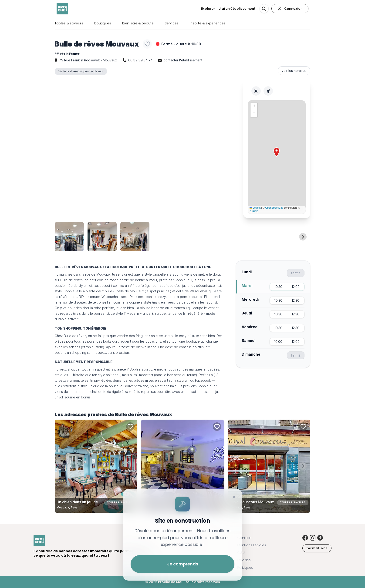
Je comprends (183, 564)
